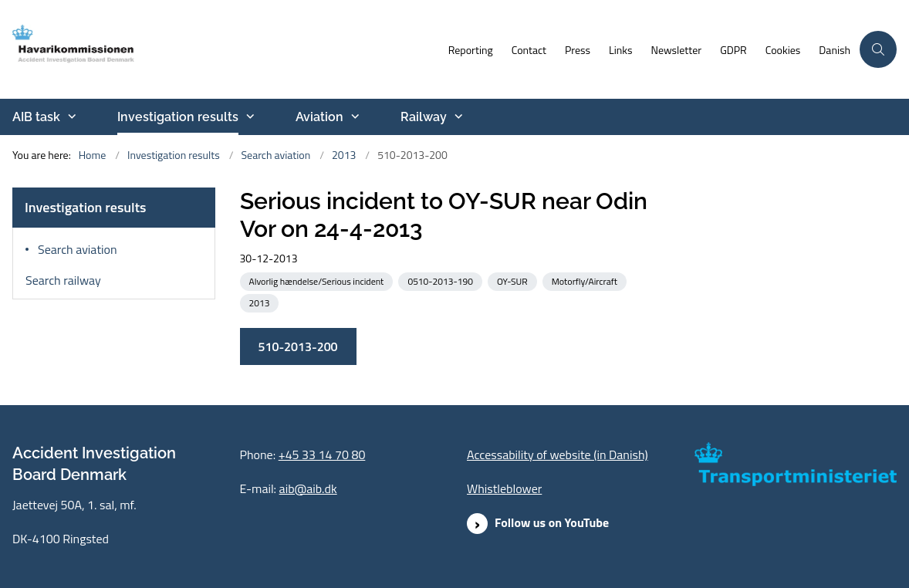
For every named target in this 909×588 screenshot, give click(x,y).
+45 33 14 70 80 (322, 455)
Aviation (319, 117)
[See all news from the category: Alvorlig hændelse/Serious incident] (318, 280)
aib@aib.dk (308, 488)
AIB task (36, 117)
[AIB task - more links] (70, 117)
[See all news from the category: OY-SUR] (514, 280)
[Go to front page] (95, 49)
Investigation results (178, 117)
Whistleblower (504, 488)
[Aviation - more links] (353, 117)
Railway (424, 117)
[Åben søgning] (878, 49)
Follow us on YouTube (552, 522)
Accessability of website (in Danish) (558, 455)
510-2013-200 (298, 346)
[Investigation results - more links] (248, 117)
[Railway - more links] (457, 117)
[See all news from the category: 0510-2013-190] (441, 280)
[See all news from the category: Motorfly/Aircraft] (586, 280)
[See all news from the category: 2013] (261, 302)
